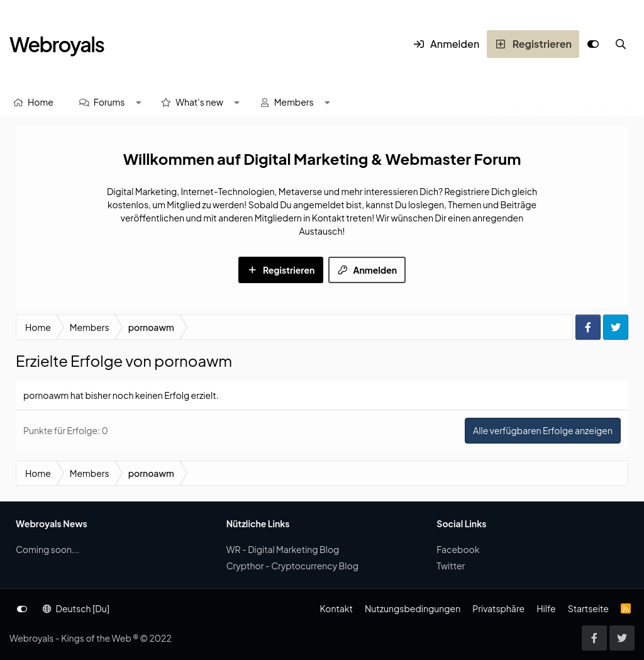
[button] (138, 102)
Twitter (451, 566)
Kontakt (336, 608)
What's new (199, 102)
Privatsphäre (498, 608)
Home (41, 102)
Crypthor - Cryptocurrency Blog (292, 566)
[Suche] (621, 44)
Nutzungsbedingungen (413, 608)
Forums (109, 102)
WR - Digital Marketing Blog (283, 549)
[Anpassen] (593, 44)
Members (294, 102)
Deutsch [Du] (76, 608)
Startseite (588, 608)
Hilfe (546, 608)
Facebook (458, 549)
